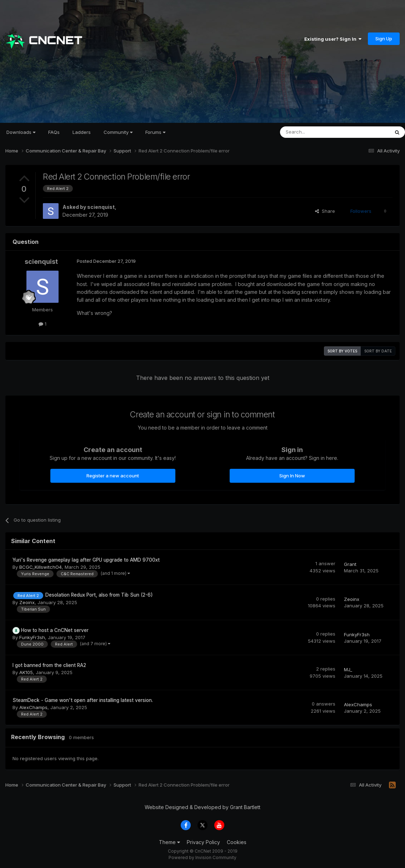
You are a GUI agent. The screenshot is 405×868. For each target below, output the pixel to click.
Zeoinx (27, 602)
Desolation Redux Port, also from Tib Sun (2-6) (99, 595)
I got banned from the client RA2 (49, 665)
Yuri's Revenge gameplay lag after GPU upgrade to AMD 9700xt (86, 560)
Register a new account (113, 476)
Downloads (21, 132)
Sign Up (384, 39)
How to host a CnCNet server (55, 630)
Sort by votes (342, 351)
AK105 (26, 672)
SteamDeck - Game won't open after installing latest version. (83, 700)
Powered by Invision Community (202, 857)
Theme (169, 842)
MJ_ (348, 669)
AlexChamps (33, 707)
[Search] (316, 132)
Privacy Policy (203, 842)
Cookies (237, 842)
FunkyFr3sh (32, 637)
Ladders (82, 132)
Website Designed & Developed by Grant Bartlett (202, 807)
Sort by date (378, 351)
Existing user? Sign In (333, 39)
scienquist (101, 207)
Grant (350, 564)
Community (118, 132)
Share (325, 211)
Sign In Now (292, 476)
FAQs (54, 132)
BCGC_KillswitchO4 (41, 567)
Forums (155, 132)
